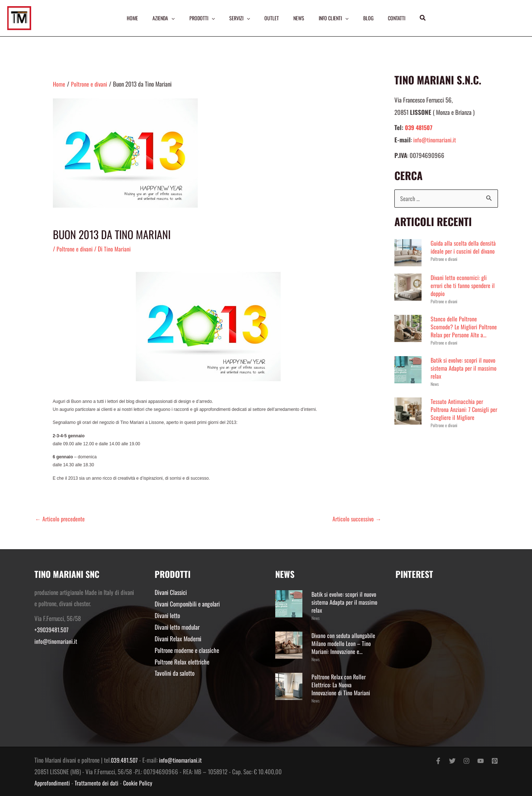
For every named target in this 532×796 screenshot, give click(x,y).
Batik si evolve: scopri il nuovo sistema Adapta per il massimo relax (464, 376)
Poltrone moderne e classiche (187, 649)
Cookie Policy (141, 783)
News (435, 392)
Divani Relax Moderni (178, 638)
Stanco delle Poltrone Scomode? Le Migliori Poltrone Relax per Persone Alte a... (460, 331)
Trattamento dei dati (99, 783)
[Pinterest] (495, 761)
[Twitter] (452, 761)
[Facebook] (438, 761)
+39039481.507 (52, 630)
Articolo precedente (60, 519)
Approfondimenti (53, 783)
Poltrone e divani (75, 249)
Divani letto (167, 615)
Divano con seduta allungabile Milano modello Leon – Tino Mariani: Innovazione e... (344, 643)
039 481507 (420, 127)
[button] (426, 18)
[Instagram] (466, 761)
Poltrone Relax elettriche (182, 661)
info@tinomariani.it (435, 140)
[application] (169, 18)
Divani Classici (171, 592)
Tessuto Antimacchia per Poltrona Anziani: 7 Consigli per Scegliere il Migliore (460, 418)
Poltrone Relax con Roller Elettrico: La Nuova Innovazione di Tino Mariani (341, 685)
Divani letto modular (177, 627)
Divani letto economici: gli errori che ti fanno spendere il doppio (463, 286)
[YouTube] (481, 761)
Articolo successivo (357, 519)
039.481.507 (125, 760)
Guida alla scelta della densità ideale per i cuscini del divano (464, 247)
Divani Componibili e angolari (187, 604)
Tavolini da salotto (175, 672)
